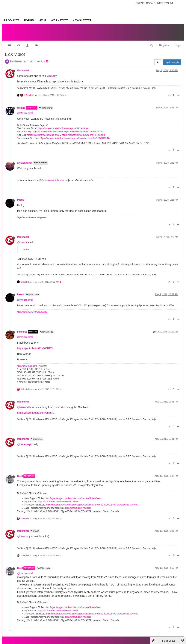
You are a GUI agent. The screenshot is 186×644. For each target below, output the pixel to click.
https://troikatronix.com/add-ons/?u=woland (83, 135)
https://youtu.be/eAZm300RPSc (36, 348)
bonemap (22, 332)
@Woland (23, 407)
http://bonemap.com (27, 366)
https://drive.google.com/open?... (36, 413)
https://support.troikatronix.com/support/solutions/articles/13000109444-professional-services (92, 505)
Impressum (165, 3)
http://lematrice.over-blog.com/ (32, 217)
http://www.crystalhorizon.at (54, 180)
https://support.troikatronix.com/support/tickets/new (63, 128)
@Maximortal (46, 108)
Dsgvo (151, 3)
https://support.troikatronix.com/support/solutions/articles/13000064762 (68, 132)
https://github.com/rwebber (78, 508)
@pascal (22, 242)
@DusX (35, 531)
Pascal (21, 200)
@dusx (21, 536)
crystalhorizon (25, 163)
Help (42, 20)
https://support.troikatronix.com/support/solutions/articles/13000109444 (75, 138)
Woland (21, 108)
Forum (29, 20)
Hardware (16, 61)
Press (140, 3)
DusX (20, 476)
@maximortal (25, 300)
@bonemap (37, 439)
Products (12, 20)
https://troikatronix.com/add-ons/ (43, 135)
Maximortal (23, 70)
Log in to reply (172, 62)
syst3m (114, 481)
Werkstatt (59, 20)
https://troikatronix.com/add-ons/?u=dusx (58, 502)
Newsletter (82, 20)
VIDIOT (51, 76)
